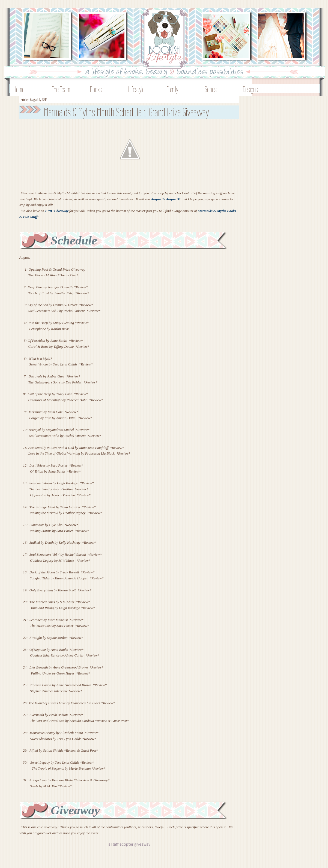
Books (96, 89)
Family (172, 89)
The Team (61, 89)
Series (211, 89)
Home (19, 89)
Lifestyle (136, 89)
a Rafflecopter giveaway (129, 845)
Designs (250, 89)
